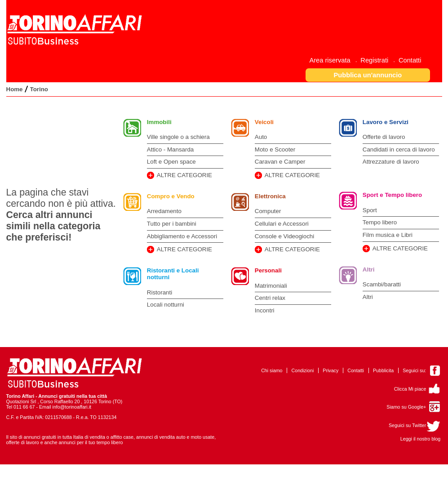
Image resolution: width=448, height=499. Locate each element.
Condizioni (303, 370)
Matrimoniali (271, 286)
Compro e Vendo (171, 196)
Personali (268, 270)
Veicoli (264, 122)
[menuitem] (333, 60)
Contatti (356, 370)
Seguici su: (414, 370)
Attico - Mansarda (170, 149)
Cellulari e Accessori (282, 224)
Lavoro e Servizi (386, 122)
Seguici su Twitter (407, 425)
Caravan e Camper (280, 162)
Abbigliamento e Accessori (182, 236)
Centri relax (270, 298)
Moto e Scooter (275, 149)
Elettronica (270, 196)
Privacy (330, 370)
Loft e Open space (171, 162)
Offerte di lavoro (384, 137)
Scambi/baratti (382, 284)
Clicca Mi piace (410, 389)
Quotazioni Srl (21, 401)
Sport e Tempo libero (392, 195)
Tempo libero (380, 222)
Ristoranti (160, 292)
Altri (369, 270)
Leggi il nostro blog (420, 439)
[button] (368, 75)
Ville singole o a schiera (178, 137)
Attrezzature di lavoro (391, 162)
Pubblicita (383, 370)
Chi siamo (272, 370)
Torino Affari (20, 396)
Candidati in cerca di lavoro (399, 149)
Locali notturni (166, 305)
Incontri (265, 310)
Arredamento (164, 211)
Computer (268, 211)
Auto (261, 137)
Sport (370, 210)
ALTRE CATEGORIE (184, 175)
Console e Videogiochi (284, 236)
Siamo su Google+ (406, 407)
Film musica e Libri (388, 235)
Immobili (159, 122)
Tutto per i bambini (172, 224)
